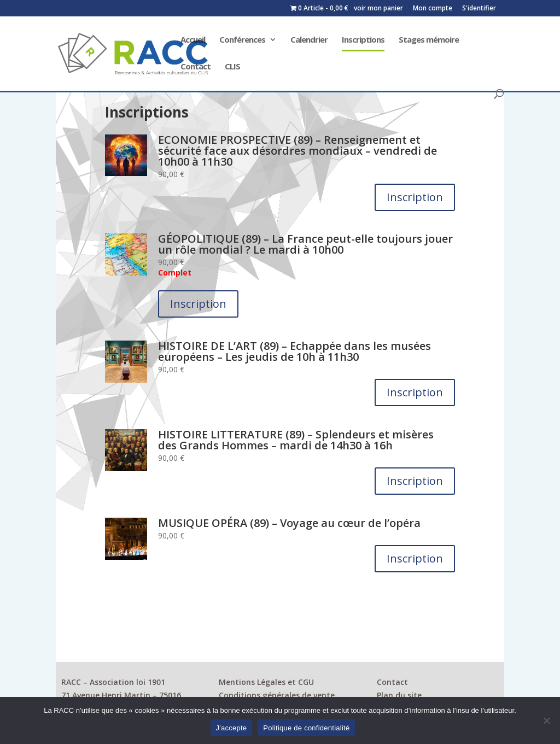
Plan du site (399, 695)
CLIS (232, 67)
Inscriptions (363, 40)
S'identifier (479, 9)
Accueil (193, 40)
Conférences (242, 40)
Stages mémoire (429, 40)
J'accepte (232, 728)
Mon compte (433, 9)
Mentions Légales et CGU (266, 682)
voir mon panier (378, 9)
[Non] (546, 720)
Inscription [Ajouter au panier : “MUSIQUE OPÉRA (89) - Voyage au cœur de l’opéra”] (415, 558)
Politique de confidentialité (306, 728)
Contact (196, 67)
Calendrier (309, 40)
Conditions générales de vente (277, 695)
